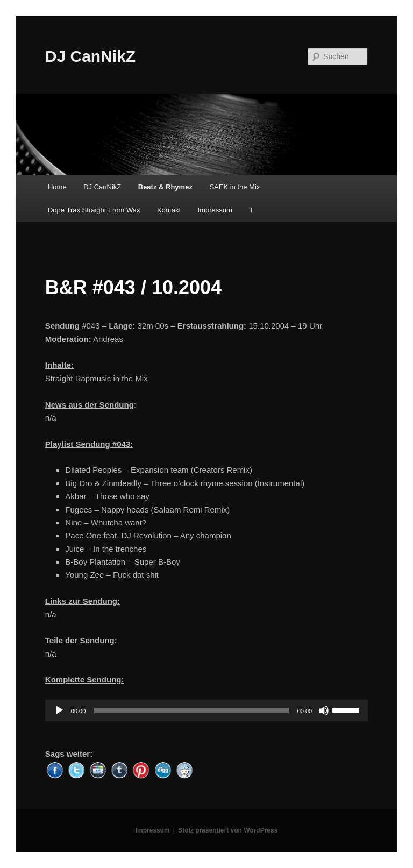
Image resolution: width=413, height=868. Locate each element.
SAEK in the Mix (234, 187)
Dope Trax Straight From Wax (94, 210)
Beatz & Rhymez (165, 187)
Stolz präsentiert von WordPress (228, 830)
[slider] (191, 710)
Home (57, 187)
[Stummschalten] (324, 710)
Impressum (215, 210)
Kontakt (169, 210)
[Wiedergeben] (59, 710)
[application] (206, 710)
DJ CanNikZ (90, 56)
